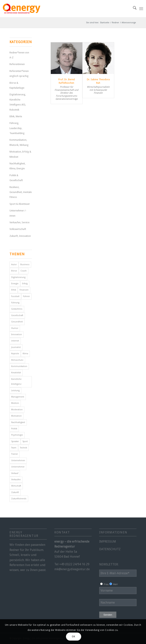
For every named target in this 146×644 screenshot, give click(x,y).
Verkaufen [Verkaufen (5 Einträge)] (16, 480)
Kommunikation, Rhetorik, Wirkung (19, 142)
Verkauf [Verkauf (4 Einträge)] (15, 473)
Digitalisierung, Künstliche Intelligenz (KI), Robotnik (18, 102)
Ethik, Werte (16, 116)
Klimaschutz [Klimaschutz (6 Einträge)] (17, 360)
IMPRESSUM (108, 542)
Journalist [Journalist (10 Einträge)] (16, 347)
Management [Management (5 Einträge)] (18, 397)
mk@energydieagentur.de (72, 569)
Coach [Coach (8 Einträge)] (24, 271)
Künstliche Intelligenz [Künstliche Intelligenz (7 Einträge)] (16, 382)
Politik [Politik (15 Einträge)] (14, 429)
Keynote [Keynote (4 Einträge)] (15, 354)
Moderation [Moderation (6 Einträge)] (17, 410)
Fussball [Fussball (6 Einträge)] (15, 296)
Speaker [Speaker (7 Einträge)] (15, 441)
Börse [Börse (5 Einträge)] (14, 271)
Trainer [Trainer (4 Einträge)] (15, 454)
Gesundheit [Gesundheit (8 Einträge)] (17, 322)
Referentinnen (17, 64)
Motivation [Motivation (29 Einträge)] (16, 416)
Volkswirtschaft (18, 229)
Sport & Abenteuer (20, 204)
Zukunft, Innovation (20, 236)
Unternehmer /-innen (18, 213)
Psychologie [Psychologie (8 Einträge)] (17, 435)
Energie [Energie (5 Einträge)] (15, 284)
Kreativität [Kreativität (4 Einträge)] (16, 373)
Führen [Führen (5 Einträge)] (26, 296)
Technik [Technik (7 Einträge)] (23, 448)
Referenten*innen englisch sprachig (19, 73)
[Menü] (141, 9)
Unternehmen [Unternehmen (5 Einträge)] (18, 461)
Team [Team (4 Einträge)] (14, 448)
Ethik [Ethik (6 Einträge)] (14, 290)
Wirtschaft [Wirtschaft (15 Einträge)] (16, 486)
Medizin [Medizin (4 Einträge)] (15, 403)
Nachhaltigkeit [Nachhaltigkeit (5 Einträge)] (18, 422)
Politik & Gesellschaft (16, 178)
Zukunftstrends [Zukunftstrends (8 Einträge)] (19, 499)
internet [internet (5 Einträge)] (15, 341)
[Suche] (133, 9)
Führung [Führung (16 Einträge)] (15, 303)
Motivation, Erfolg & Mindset (20, 154)
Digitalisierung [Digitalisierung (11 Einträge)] (18, 277)
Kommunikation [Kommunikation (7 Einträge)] (19, 366)
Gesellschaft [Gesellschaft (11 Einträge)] (17, 315)
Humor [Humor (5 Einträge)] (15, 328)
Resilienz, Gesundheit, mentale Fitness (21, 192)
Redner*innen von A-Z (19, 55)
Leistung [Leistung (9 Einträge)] (15, 391)
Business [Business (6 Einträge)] (25, 265)
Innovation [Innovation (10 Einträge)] (17, 334)
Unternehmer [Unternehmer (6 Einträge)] (18, 467)
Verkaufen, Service (19, 222)
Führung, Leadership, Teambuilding (17, 128)
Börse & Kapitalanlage (17, 85)
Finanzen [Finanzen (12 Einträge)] (24, 290)
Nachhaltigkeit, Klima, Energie (17, 166)
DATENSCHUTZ (110, 549)
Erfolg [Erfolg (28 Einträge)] (25, 284)
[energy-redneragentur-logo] (21, 9)
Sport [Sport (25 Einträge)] (25, 441)
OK (73, 637)
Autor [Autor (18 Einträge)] (14, 265)
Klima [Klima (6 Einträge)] (25, 354)
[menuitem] (133, 9)
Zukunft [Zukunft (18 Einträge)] (15, 492)
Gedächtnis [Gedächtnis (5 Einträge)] (17, 309)
